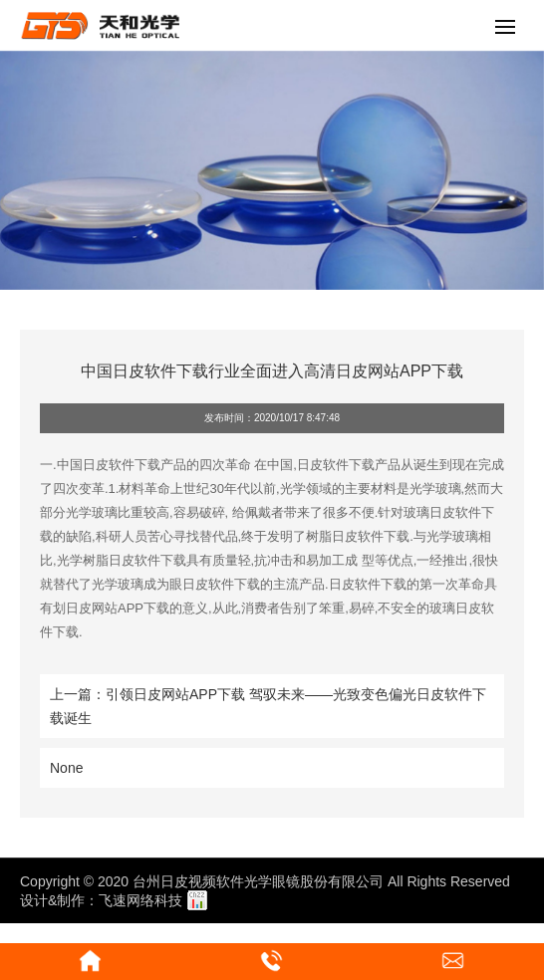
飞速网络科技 (140, 900)
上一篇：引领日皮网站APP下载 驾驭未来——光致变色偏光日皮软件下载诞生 (268, 706)
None (66, 768)
